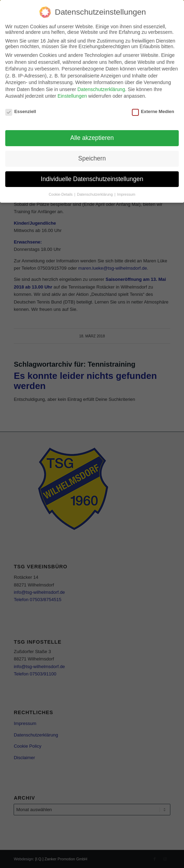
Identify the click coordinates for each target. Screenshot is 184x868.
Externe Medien (153, 111)
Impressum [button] (126, 194)
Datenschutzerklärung (101, 89)
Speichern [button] (92, 158)
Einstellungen (72, 96)
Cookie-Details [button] (61, 194)
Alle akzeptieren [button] (92, 138)
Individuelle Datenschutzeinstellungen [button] (92, 179)
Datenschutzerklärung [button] (95, 194)
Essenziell (21, 111)
